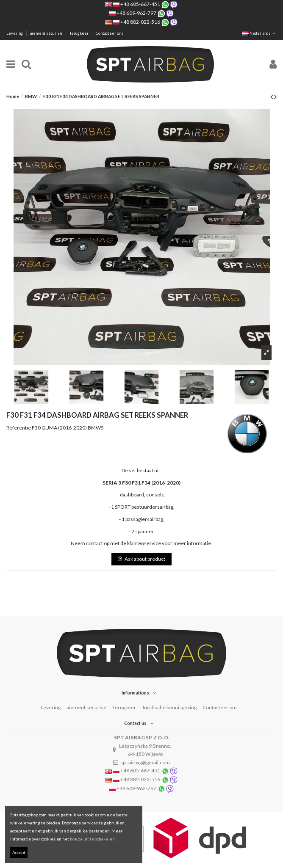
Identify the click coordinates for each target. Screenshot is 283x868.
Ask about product (141, 559)
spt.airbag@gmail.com (145, 762)
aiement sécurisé (47, 33)
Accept (19, 852)
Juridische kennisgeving (169, 707)
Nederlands (259, 33)
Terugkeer (79, 33)
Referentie (19, 428)
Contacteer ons (110, 33)
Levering (15, 33)
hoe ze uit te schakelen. (93, 839)
